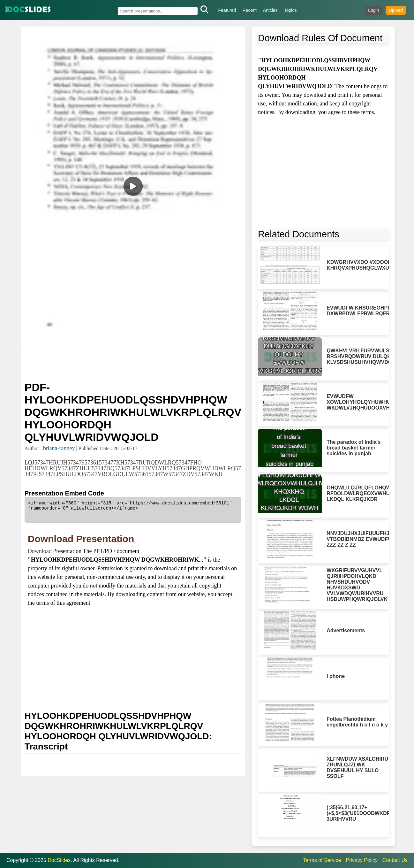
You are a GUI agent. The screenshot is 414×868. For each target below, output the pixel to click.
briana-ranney (59, 448)
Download (41, 551)
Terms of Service (322, 860)
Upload (396, 10)
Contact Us (395, 860)
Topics (290, 10)
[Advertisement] (133, 363)
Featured (227, 10)
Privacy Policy (362, 860)
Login (373, 10)
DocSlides (59, 860)
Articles (270, 10)
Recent (250, 10)
